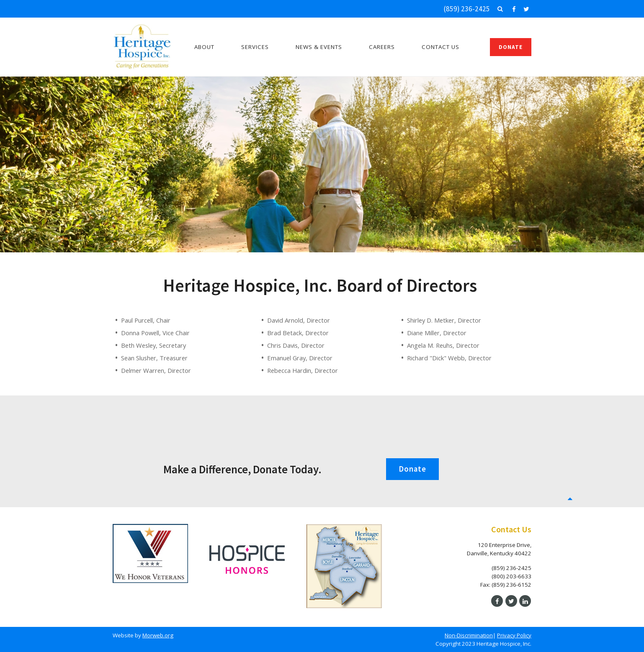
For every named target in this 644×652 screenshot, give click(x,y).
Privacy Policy (514, 635)
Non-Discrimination (469, 635)
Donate (511, 47)
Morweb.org (158, 635)
